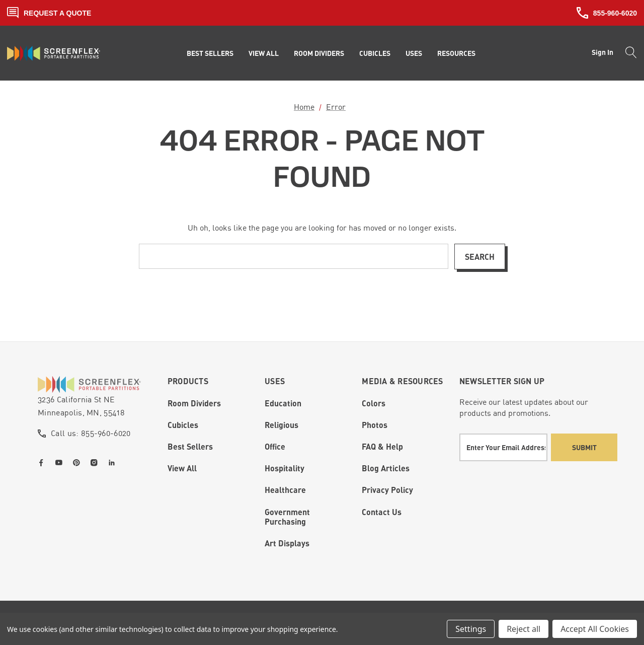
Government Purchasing (287, 517)
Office (275, 446)
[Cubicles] (375, 53)
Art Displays (287, 543)
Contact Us (382, 512)
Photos (375, 425)
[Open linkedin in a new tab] (114, 463)
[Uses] (414, 53)
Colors (374, 403)
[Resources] (456, 53)
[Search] (628, 53)
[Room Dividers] (319, 53)
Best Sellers (190, 446)
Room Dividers (194, 403)
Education (283, 403)
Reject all (524, 629)
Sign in (602, 52)
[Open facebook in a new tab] (43, 463)
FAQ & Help (382, 446)
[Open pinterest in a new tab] (78, 463)
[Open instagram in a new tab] (96, 463)
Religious (281, 425)
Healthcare (285, 490)
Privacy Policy (387, 490)
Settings (471, 629)
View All (182, 468)
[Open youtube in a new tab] (61, 463)
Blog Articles (386, 468)
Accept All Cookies (595, 629)
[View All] (264, 53)
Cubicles (183, 425)
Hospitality (285, 468)
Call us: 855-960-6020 (91, 433)
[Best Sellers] (210, 53)
